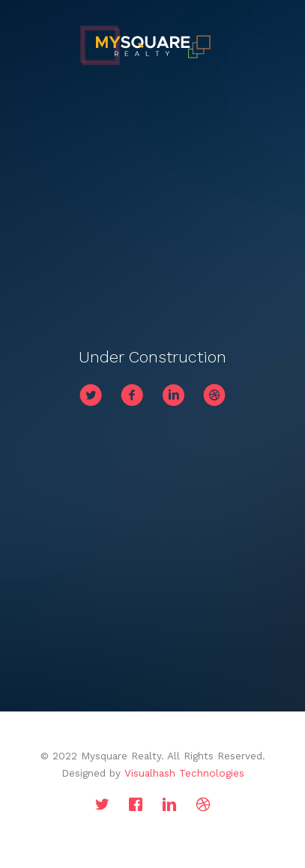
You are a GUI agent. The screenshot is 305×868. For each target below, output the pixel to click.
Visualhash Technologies (184, 773)
